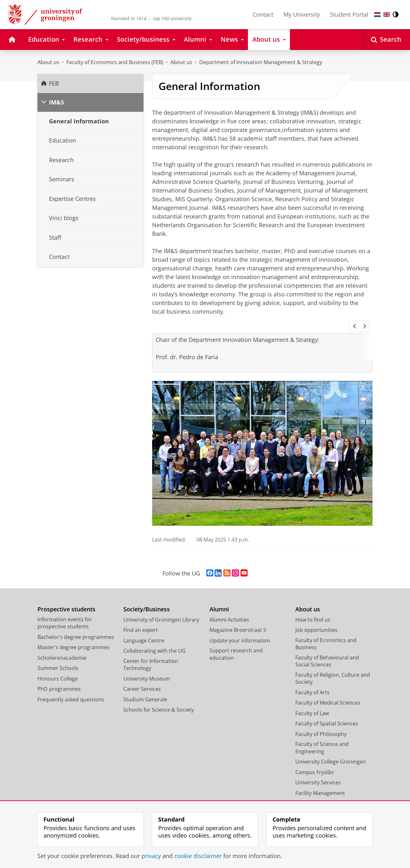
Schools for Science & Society (159, 701)
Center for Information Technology (151, 656)
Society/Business (147, 601)
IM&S (57, 102)
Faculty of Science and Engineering (322, 739)
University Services (318, 774)
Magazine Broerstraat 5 (238, 621)
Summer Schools (58, 659)
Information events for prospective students (65, 614)
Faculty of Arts (312, 684)
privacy (151, 856)
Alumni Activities (229, 611)
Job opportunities (316, 621)
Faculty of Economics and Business (326, 635)
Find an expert (141, 621)
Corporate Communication (328, 795)
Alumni (219, 601)
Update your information (240, 632)
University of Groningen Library (161, 611)
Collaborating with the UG (155, 642)
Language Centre (144, 632)
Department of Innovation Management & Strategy (261, 62)
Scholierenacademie (62, 649)
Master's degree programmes (74, 639)
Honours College (58, 670)
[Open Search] (386, 40)
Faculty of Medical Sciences (328, 694)
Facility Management (320, 784)
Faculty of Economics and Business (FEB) (115, 62)
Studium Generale (145, 691)
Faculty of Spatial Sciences (327, 715)
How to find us (313, 611)
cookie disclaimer (198, 856)
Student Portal (349, 14)
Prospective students (66, 601)
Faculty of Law (312, 705)
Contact (263, 14)
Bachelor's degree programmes (76, 628)
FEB (54, 83)
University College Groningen (331, 753)
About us (48, 62)
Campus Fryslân (315, 764)
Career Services (142, 680)
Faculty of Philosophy (321, 725)
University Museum (147, 670)
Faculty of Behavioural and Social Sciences (327, 653)
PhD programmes (59, 680)
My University (302, 14)
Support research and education (236, 645)
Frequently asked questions (71, 691)
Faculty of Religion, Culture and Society (333, 670)
